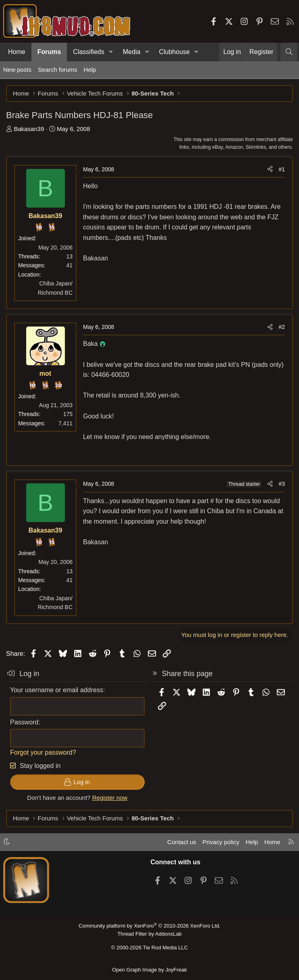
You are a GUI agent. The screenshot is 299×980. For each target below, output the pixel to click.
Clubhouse (174, 52)
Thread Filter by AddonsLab (149, 934)
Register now (110, 798)
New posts (17, 70)
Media (132, 52)
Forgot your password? (43, 752)
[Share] (270, 169)
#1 (282, 169)
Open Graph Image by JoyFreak (149, 970)
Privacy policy (221, 842)
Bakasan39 (29, 129)
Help (90, 70)
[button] (111, 52)
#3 (282, 484)
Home (17, 52)
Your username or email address (57, 690)
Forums (49, 52)
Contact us (182, 842)
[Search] (289, 52)
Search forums (58, 70)
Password (24, 722)
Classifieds (88, 52)
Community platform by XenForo (149, 926)
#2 (282, 327)
